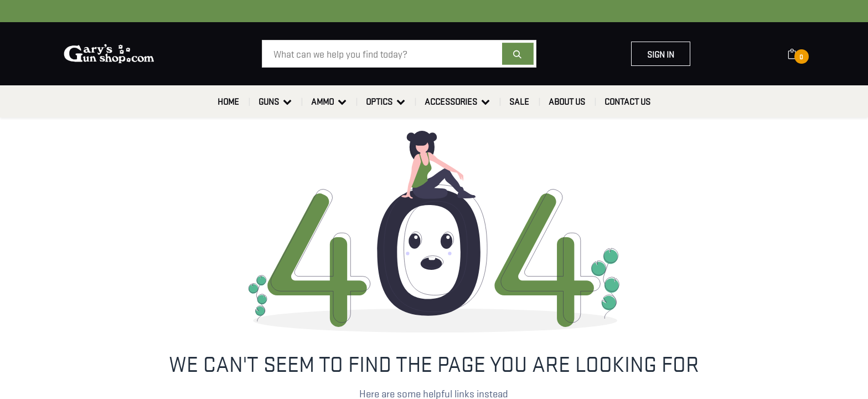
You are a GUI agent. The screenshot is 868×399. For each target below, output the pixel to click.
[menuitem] (228, 101)
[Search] (518, 54)
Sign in (661, 54)
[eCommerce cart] (799, 54)
